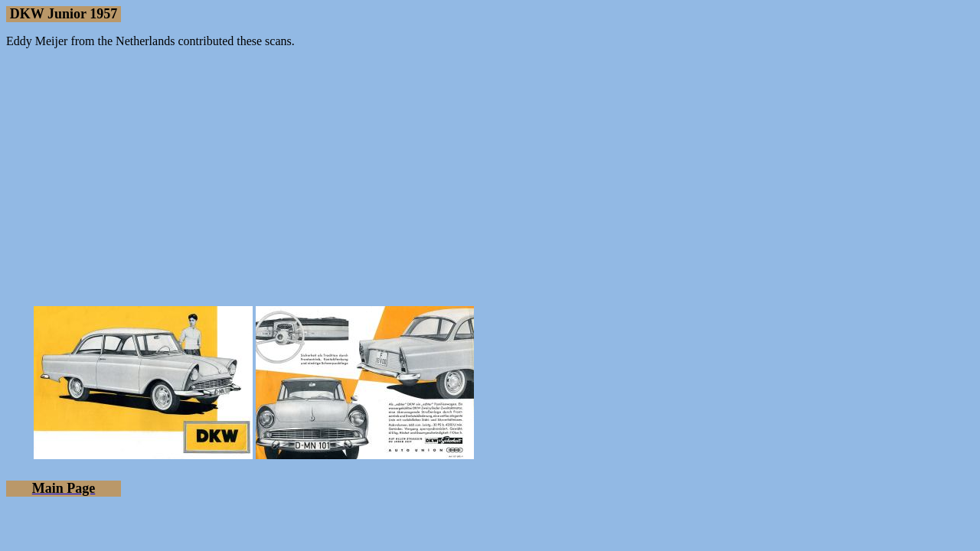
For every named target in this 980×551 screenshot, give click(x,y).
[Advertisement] (490, 168)
